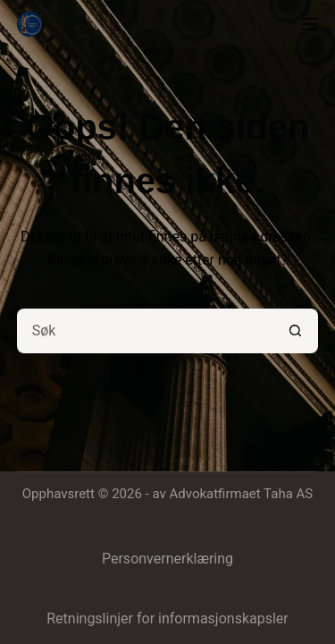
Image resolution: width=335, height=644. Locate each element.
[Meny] (310, 24)
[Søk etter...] (146, 331)
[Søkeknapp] (296, 331)
